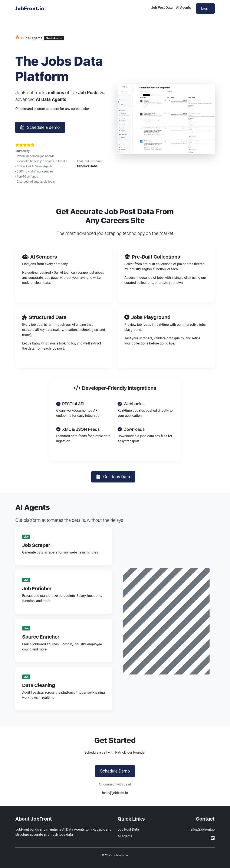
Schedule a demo (40, 127)
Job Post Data (162, 8)
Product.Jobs (87, 166)
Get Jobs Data (113, 477)
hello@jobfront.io (115, 793)
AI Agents (184, 8)
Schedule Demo (115, 771)
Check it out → (54, 38)
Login (205, 8)
